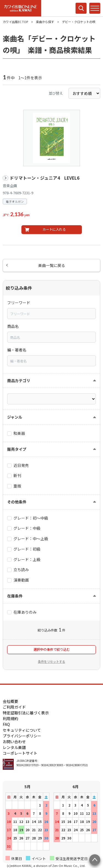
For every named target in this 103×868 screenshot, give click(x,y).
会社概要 (10, 701)
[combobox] (51, 314)
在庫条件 (15, 596)
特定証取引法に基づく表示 (26, 713)
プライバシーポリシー (22, 736)
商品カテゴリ (19, 381)
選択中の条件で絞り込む (52, 649)
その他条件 (17, 502)
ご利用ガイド (14, 707)
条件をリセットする (51, 661)
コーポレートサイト (20, 753)
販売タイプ (17, 449)
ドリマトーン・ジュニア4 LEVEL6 (44, 178)
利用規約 (10, 718)
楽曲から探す (45, 22)
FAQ (6, 724)
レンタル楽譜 (14, 747)
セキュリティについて (22, 730)
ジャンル (15, 417)
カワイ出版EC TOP (15, 22)
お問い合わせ (14, 742)
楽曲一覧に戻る (52, 265)
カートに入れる (54, 229)
